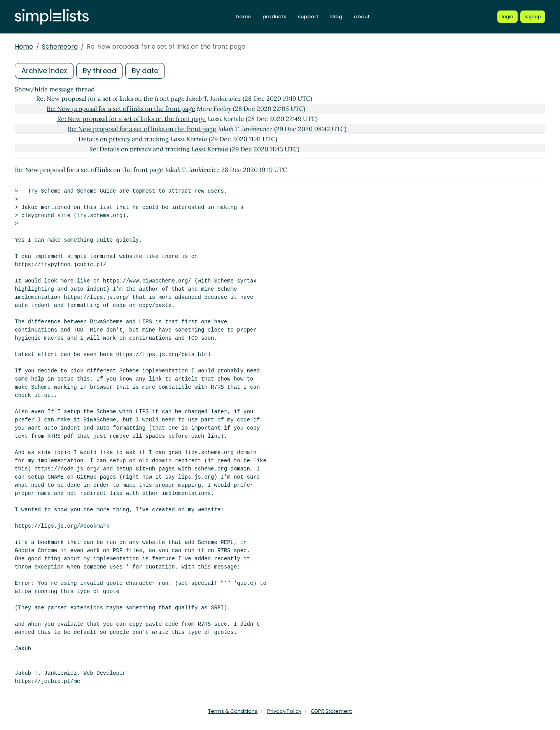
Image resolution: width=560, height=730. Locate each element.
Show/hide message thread (55, 89)
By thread (100, 71)
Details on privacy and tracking (124, 139)
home (243, 17)
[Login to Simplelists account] (507, 17)
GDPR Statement (331, 711)
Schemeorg (60, 47)
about (362, 17)
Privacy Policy (284, 711)
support (308, 17)
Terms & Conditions (233, 711)
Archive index (44, 71)
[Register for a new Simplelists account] (533, 17)
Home (24, 47)
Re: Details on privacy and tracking (139, 149)
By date (145, 71)
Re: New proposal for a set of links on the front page (121, 109)
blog (336, 17)
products (274, 17)
